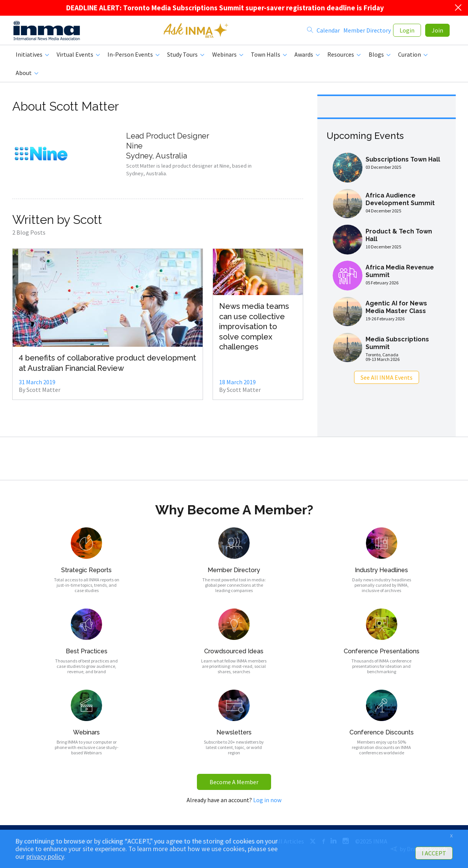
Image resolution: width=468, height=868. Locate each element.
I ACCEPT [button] (434, 853)
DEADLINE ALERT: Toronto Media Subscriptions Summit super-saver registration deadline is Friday (225, 8)
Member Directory (367, 32)
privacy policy (45, 857)
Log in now (267, 803)
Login (407, 32)
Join (437, 32)
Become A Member (234, 785)
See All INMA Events (387, 380)
